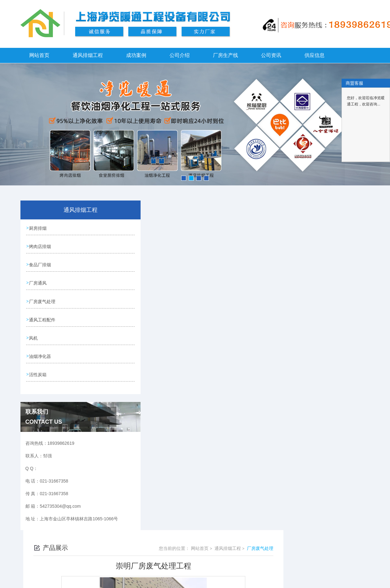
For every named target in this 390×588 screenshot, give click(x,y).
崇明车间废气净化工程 (166, 412)
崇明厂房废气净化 (162, 402)
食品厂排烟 (41, 264)
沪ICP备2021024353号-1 (256, 575)
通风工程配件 (43, 318)
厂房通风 (38, 282)
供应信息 (315, 55)
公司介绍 (180, 55)
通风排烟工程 (88, 55)
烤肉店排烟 (41, 246)
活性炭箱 (38, 372)
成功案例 (136, 55)
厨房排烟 (38, 228)
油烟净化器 (41, 354)
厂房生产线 (226, 55)
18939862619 (153, 565)
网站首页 (39, 55)
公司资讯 (271, 55)
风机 (34, 336)
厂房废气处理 (43, 300)
